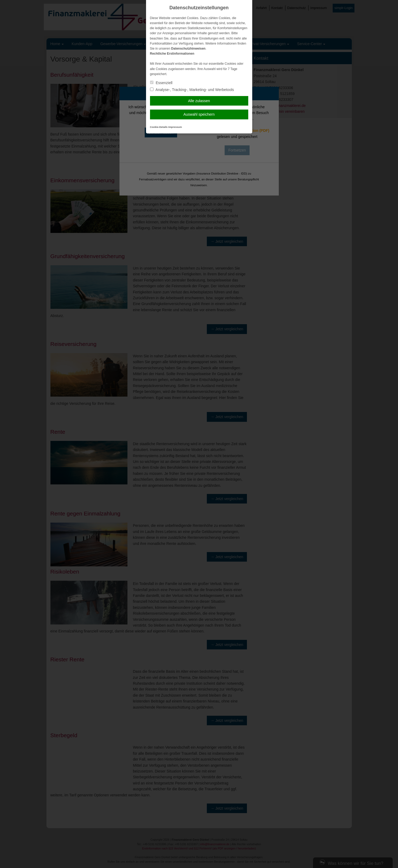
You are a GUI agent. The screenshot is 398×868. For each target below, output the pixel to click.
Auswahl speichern (199, 114)
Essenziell (161, 83)
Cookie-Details (159, 127)
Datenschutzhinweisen (188, 49)
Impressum (175, 127)
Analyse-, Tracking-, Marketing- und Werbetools (192, 90)
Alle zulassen (199, 101)
